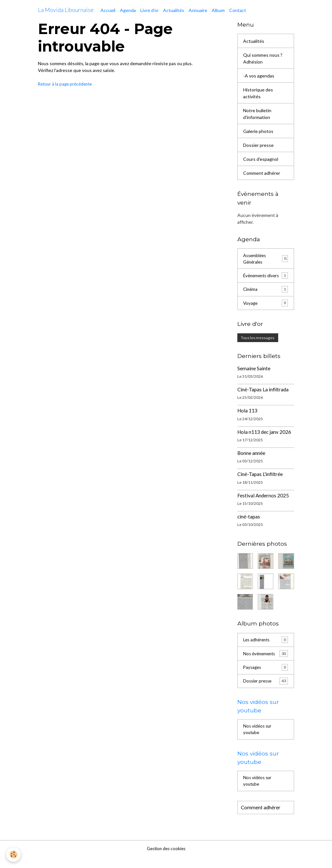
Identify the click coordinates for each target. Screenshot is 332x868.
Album (218, 10)
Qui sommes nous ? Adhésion (263, 58)
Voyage (266, 311)
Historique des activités (258, 93)
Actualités (174, 10)
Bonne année (251, 461)
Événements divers (266, 280)
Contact (238, 10)
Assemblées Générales (266, 259)
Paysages (266, 676)
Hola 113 (247, 419)
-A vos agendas (259, 76)
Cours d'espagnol (261, 159)
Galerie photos (258, 131)
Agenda (128, 10)
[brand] (66, 10)
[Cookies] (14, 855)
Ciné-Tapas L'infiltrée (260, 482)
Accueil (108, 10)
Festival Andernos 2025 (263, 503)
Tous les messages (258, 346)
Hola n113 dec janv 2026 (264, 440)
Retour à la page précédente (67, 84)
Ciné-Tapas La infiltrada (263, 398)
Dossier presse (258, 145)
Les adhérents (266, 648)
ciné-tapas (249, 525)
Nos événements (266, 662)
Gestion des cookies (166, 860)
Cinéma (266, 297)
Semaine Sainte (254, 376)
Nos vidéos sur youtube (258, 739)
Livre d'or (149, 10)
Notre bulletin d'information (257, 114)
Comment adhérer (262, 173)
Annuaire (198, 10)
